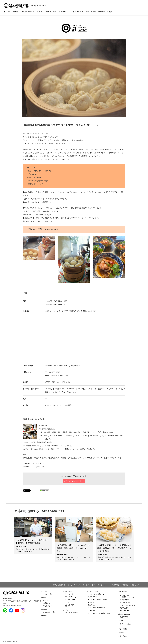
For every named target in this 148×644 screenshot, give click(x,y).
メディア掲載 (91, 12)
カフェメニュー (70, 600)
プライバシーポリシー (99, 585)
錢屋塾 (16, 12)
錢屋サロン (92, 605)
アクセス (86, 585)
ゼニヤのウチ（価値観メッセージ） (127, 596)
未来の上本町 (124, 608)
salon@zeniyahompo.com (61, 376)
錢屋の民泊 (63, 12)
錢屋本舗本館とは (105, 12)
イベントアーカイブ (71, 613)
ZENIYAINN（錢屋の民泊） (97, 608)
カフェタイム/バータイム (69, 606)
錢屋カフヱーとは (70, 597)
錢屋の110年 (124, 617)
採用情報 (125, 585)
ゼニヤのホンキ (125, 602)
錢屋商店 (40, 12)
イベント (7, 12)
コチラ (53, 229)
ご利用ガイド (47, 606)
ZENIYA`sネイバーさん (128, 605)
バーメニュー (69, 602)
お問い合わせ (135, 585)
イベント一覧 (47, 594)
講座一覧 (46, 600)
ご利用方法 (92, 610)
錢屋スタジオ (92, 597)
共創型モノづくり (27, 12)
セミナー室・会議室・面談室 (98, 600)
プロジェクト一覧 (49, 612)
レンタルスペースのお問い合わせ (99, 613)
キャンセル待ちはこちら (75, 481)
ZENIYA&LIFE (125, 611)
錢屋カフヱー (51, 12)
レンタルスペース (76, 12)
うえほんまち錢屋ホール (96, 594)
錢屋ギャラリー (93, 602)
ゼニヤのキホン (125, 600)
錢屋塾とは (47, 603)
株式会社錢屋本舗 (59, 585)
